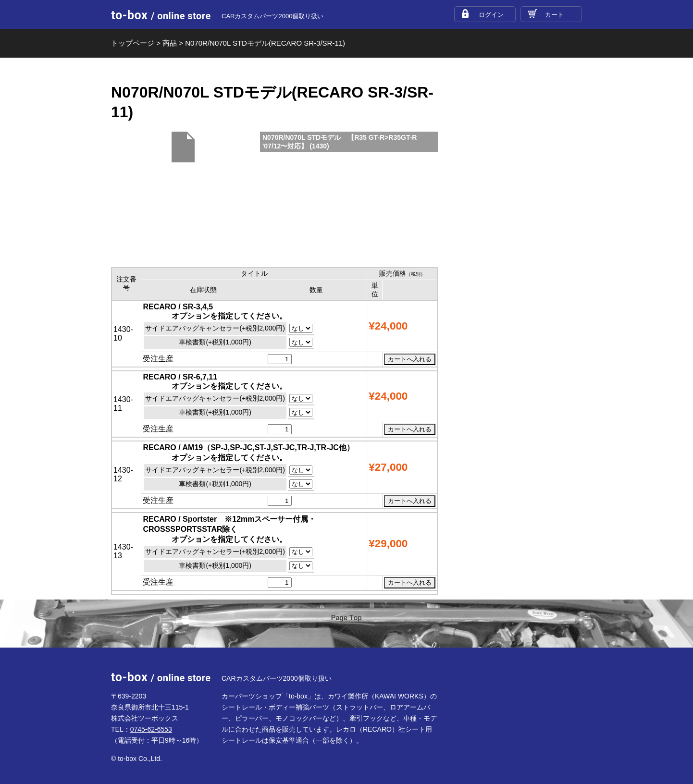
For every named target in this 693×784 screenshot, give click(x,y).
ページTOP (346, 624)
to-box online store (161, 15)
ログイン (491, 15)
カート (554, 15)
